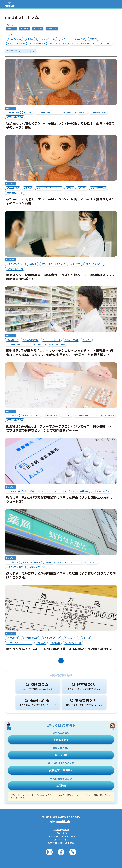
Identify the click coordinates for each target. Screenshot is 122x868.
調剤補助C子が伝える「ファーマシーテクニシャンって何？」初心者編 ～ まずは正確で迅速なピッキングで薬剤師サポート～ (60, 429)
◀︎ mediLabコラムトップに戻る (20, 51)
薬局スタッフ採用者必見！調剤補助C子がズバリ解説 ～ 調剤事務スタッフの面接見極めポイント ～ (60, 277)
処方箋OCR (24, 29)
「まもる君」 (61, 740)
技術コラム (11, 29)
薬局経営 (76, 264)
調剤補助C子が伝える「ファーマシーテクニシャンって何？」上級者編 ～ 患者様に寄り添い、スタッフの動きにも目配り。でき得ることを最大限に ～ (60, 353)
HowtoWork (38, 29)
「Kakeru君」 (61, 755)
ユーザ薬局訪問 (38, 44)
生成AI (30, 39)
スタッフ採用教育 (17, 44)
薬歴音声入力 (52, 29)
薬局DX (29, 112)
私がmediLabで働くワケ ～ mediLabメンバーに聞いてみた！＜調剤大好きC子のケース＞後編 (60, 126)
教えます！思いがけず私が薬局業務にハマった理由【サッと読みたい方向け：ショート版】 (61, 500)
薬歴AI (94, 39)
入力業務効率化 (31, 340)
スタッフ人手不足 (47, 39)
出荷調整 (110, 415)
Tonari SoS (14, 112)
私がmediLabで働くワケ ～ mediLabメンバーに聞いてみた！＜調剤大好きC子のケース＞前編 (60, 201)
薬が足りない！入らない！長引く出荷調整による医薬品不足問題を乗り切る (59, 649)
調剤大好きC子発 (16, 117)
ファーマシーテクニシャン (73, 39)
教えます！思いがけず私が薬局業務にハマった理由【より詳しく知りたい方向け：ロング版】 (61, 575)
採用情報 (61, 786)
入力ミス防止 (72, 340)
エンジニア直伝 (104, 44)
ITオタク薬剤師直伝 (82, 44)
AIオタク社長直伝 (59, 44)
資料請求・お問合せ (61, 770)
